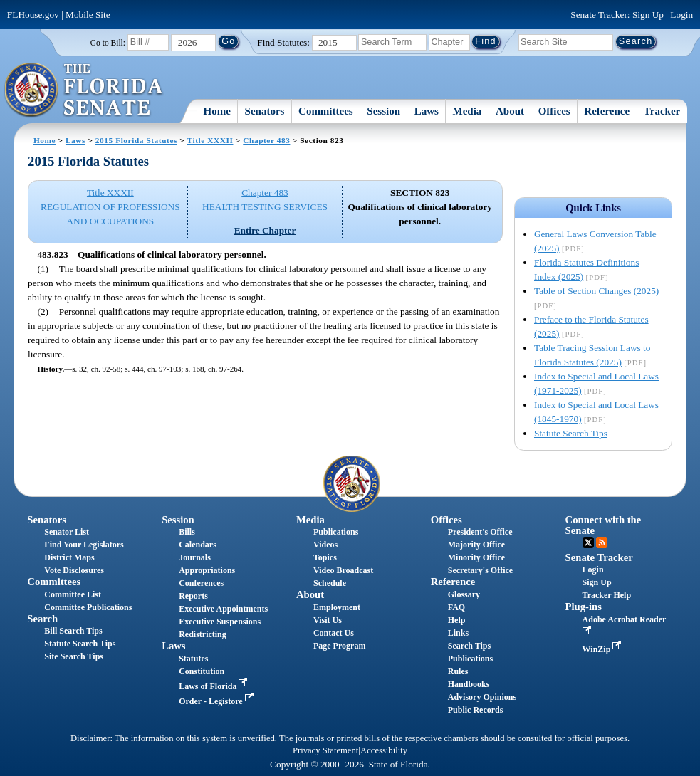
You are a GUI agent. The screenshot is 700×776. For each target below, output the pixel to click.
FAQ (456, 607)
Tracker (662, 111)
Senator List (67, 532)
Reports (193, 596)
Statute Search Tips (571, 433)
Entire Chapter (265, 230)
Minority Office (476, 557)
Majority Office (476, 545)
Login (681, 15)
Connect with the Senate (604, 525)
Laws (427, 111)
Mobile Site (88, 15)
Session (383, 111)
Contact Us (334, 633)
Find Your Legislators (84, 545)
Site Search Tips (74, 656)
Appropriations (207, 570)
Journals (195, 557)
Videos (325, 545)
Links (458, 633)
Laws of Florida (214, 686)
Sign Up (648, 15)
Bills (187, 532)
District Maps (69, 557)
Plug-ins (584, 607)
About (510, 111)
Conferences (201, 583)
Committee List (73, 594)
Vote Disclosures (74, 570)
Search (42, 619)
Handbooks (469, 684)
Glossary (464, 594)
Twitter (588, 542)
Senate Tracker (599, 557)
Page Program (339, 646)
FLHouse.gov (33, 15)
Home (217, 111)
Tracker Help (607, 595)
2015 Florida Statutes (136, 140)
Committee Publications (88, 607)
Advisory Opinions (482, 697)
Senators (265, 111)
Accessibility (384, 750)
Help (457, 620)
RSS (602, 542)
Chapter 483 (266, 140)
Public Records (476, 710)
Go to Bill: (108, 43)
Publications (336, 532)
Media (467, 111)
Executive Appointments (223, 609)
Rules (458, 671)
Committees (326, 111)
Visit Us (328, 620)
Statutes (193, 659)
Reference (607, 111)
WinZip (604, 649)
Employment (337, 607)
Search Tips (469, 646)
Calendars (198, 545)
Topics (325, 557)
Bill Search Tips (73, 631)
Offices (554, 111)
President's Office (480, 532)
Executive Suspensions (220, 622)
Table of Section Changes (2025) (596, 291)
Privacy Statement (325, 750)
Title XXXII (210, 140)
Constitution (202, 671)
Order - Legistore (218, 701)
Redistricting (203, 634)
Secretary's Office (480, 570)
